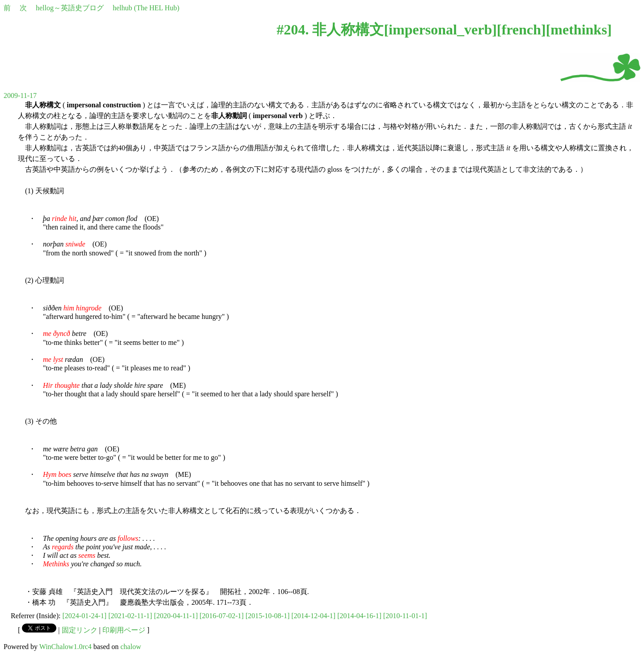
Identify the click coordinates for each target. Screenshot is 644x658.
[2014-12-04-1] (314, 616)
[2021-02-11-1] (130, 616)
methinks (579, 30)
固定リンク (80, 630)
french (521, 30)
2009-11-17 (20, 96)
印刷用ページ (124, 630)
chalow (131, 647)
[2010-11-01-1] (405, 616)
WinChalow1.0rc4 (66, 647)
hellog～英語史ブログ (70, 8)
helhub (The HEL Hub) (146, 8)
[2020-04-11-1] (176, 616)
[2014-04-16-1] (359, 616)
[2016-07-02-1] (222, 616)
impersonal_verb (440, 30)
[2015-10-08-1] (268, 616)
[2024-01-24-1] (85, 616)
